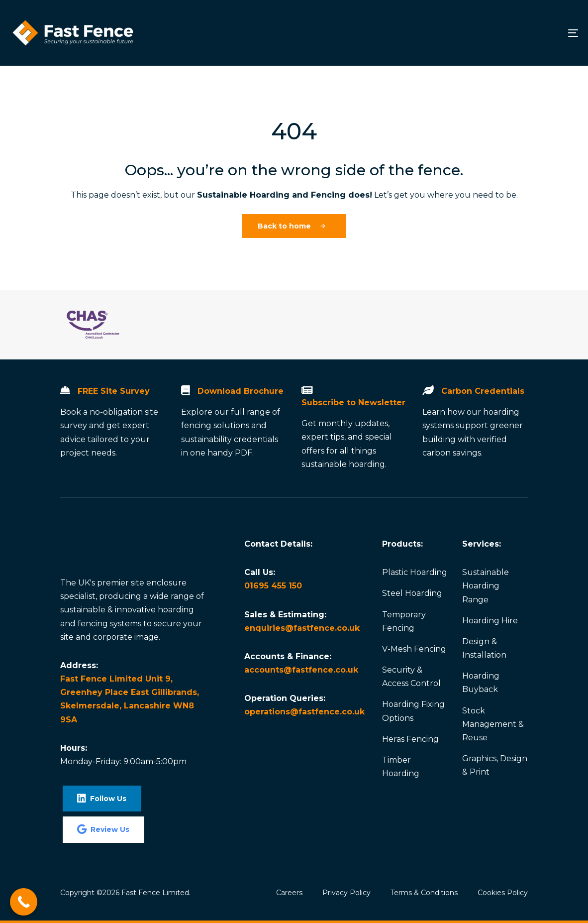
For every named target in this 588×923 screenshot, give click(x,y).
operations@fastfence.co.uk (304, 712)
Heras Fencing (410, 739)
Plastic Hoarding (415, 572)
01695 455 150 (273, 586)
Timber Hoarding (401, 767)
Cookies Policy (503, 893)
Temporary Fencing (404, 621)
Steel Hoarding (412, 593)
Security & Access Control (411, 677)
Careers (289, 893)
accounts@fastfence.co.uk (301, 670)
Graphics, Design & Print (495, 765)
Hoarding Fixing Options (413, 711)
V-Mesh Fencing (414, 649)
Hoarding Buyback (481, 683)
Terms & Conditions (424, 893)
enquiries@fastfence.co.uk (302, 628)
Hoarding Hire (490, 621)
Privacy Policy (346, 893)
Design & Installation (484, 648)
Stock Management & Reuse (493, 724)
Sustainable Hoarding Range (486, 586)
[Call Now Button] (24, 902)
